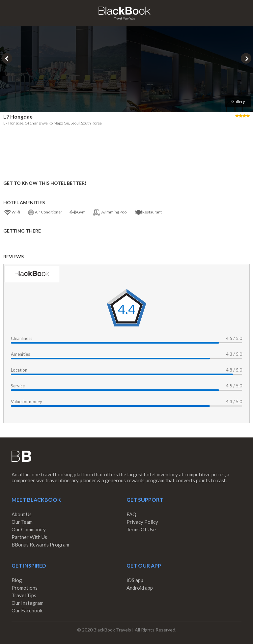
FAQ (131, 514)
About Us (22, 514)
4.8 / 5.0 (234, 370)
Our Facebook (27, 610)
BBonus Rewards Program (40, 545)
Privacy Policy (142, 522)
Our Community (29, 529)
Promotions (25, 588)
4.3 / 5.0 (234, 354)
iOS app (135, 580)
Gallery (238, 101)
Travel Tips (24, 595)
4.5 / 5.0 (234, 338)
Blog (17, 580)
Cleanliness (22, 338)
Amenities (20, 354)
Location (19, 370)
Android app (140, 588)
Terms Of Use (141, 529)
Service (18, 386)
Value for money (27, 402)
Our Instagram (28, 603)
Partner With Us (29, 537)
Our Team (22, 522)
